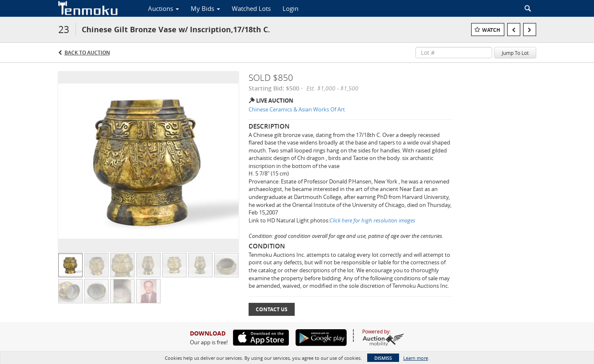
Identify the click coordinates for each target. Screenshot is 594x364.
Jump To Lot (515, 53)
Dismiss (383, 358)
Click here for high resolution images (372, 220)
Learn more (416, 358)
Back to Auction (87, 53)
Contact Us (272, 309)
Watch (491, 30)
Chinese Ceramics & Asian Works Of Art (297, 109)
